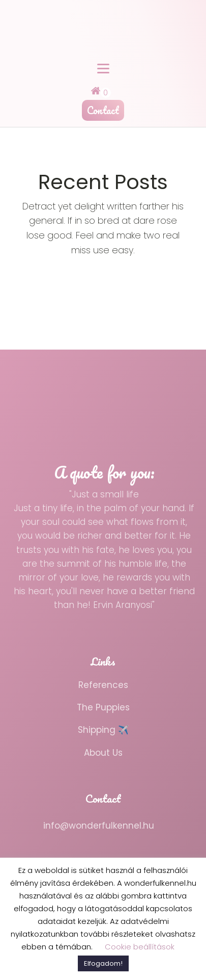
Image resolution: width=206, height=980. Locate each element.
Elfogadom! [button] (103, 963)
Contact (103, 110)
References (103, 685)
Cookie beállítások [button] (140, 947)
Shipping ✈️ (103, 730)
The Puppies (103, 707)
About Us (103, 753)
